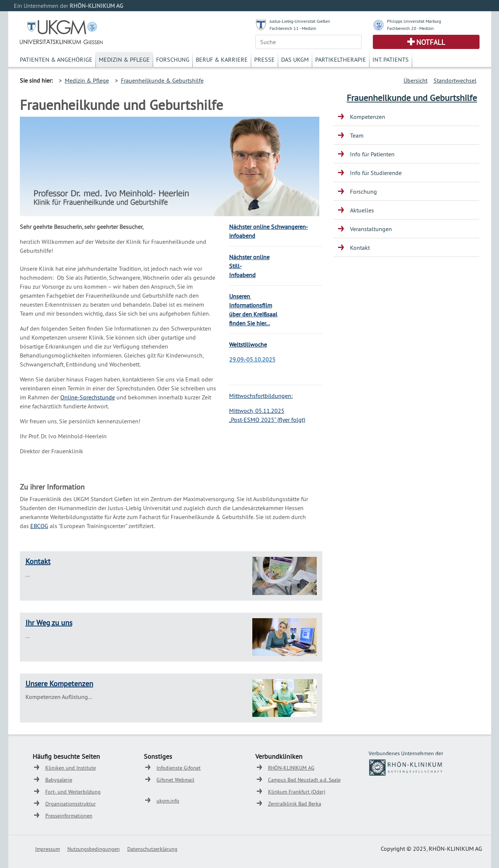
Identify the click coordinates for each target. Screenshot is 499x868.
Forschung (173, 59)
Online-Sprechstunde (88, 397)
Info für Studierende (376, 173)
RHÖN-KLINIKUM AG (291, 768)
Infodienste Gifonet (179, 768)
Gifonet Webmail (175, 780)
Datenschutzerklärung (152, 849)
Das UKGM (295, 59)
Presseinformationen (69, 816)
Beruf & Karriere (222, 59)
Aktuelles (362, 210)
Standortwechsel (455, 80)
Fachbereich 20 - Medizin (410, 28)
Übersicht (416, 80)
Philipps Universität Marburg (414, 21)
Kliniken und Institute (71, 768)
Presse (264, 59)
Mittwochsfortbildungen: (261, 396)
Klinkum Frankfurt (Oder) (297, 792)
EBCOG (39, 526)
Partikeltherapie (341, 59)
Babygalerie (59, 780)
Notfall (431, 42)
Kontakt (38, 561)
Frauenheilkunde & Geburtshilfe (162, 80)
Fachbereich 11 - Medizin (293, 28)
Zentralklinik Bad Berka (295, 804)
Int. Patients (391, 59)
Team (357, 135)
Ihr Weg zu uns (49, 622)
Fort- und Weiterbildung (73, 792)
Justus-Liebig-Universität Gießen (300, 21)
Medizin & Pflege (124, 59)
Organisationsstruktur (71, 804)
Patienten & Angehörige (56, 59)
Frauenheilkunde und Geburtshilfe (412, 98)
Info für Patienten (372, 154)
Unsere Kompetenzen (59, 683)
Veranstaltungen (371, 229)
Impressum (48, 849)
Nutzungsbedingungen (94, 849)
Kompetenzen (368, 117)
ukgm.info (168, 801)
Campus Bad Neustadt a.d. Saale (304, 780)
